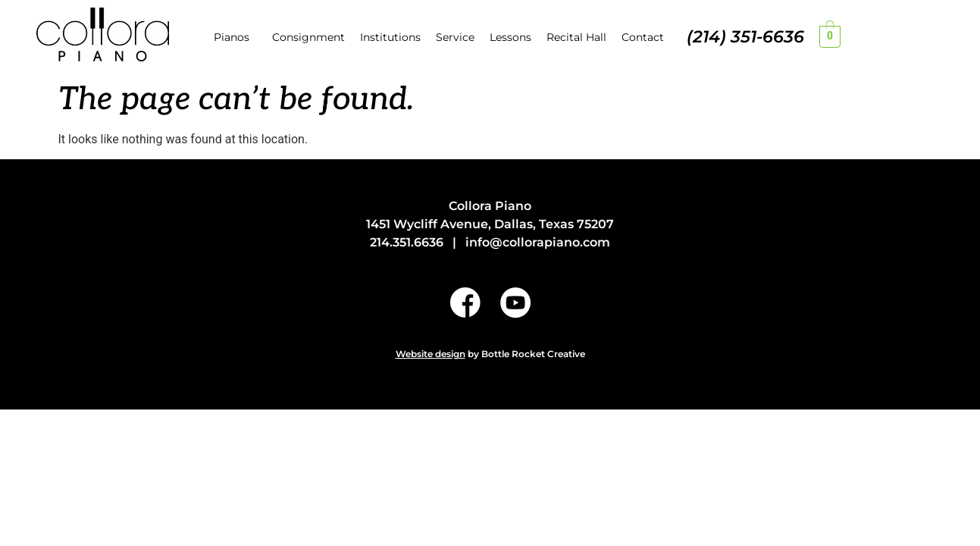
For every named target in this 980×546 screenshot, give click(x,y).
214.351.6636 (407, 242)
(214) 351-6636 (745, 37)
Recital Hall (576, 37)
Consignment (308, 37)
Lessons (510, 37)
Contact (643, 37)
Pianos (232, 37)
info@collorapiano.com (538, 242)
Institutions (390, 37)
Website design (431, 354)
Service (455, 37)
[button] (235, 37)
